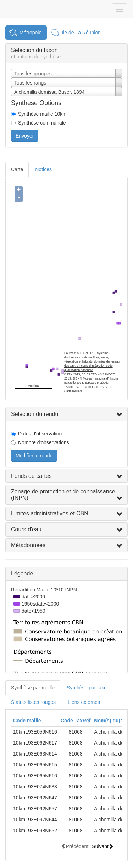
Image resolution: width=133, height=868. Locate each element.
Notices (43, 169)
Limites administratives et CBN (50, 513)
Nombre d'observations (44, 442)
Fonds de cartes (31, 476)
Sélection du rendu (35, 414)
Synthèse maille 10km (42, 114)
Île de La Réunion (81, 33)
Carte (17, 169)
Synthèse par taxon (88, 688)
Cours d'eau (26, 529)
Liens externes (84, 702)
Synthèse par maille (33, 688)
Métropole (31, 33)
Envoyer (25, 136)
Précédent (74, 846)
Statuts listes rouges (33, 702)
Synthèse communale (42, 123)
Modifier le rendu (34, 456)
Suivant (103, 846)
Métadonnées (28, 545)
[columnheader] (35, 721)
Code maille (27, 721)
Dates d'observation (40, 434)
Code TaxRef (76, 721)
